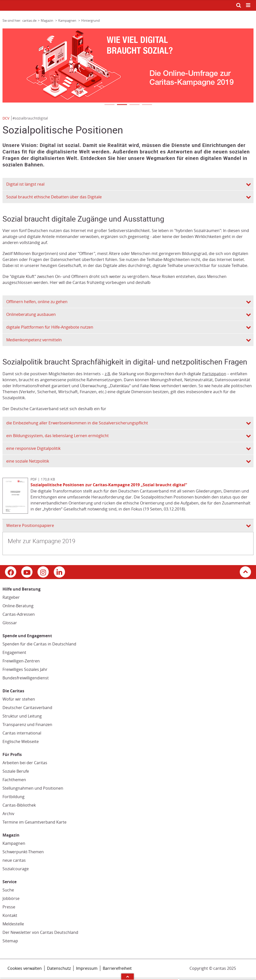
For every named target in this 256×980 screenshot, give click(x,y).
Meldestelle (13, 924)
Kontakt (10, 915)
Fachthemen (14, 780)
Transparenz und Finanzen (27, 725)
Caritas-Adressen (19, 614)
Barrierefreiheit (117, 968)
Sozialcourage (16, 869)
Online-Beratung (18, 606)
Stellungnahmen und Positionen (33, 788)
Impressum (87, 968)
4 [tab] (147, 105)
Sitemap (10, 941)
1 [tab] (109, 105)
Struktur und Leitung (22, 716)
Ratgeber (11, 597)
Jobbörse (11, 898)
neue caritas (14, 860)
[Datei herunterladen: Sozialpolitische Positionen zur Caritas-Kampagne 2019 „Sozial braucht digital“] (16, 512)
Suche (8, 890)
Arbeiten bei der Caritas (25, 763)
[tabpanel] (128, 65)
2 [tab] (122, 105)
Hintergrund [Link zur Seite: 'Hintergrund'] (90, 20)
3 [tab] (134, 105)
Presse (9, 907)
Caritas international (22, 733)
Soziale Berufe (16, 771)
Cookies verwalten (25, 968)
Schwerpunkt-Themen (23, 852)
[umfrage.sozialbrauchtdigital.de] (128, 65)
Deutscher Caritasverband (27, 708)
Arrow (127, 977)
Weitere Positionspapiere (30, 525)
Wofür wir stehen (19, 699)
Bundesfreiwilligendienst (26, 678)
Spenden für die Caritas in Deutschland (39, 644)
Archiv (8, 814)
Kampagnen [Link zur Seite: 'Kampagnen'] (68, 20)
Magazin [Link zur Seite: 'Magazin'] (47, 20)
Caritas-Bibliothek (19, 805)
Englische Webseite (21, 741)
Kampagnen (14, 843)
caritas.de (29, 20)
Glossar (10, 623)
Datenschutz (59, 968)
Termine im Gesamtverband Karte (34, 822)
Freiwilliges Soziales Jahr (25, 669)
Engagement (14, 652)
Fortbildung (13, 797)
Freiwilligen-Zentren (21, 661)
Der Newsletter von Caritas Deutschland (40, 932)
